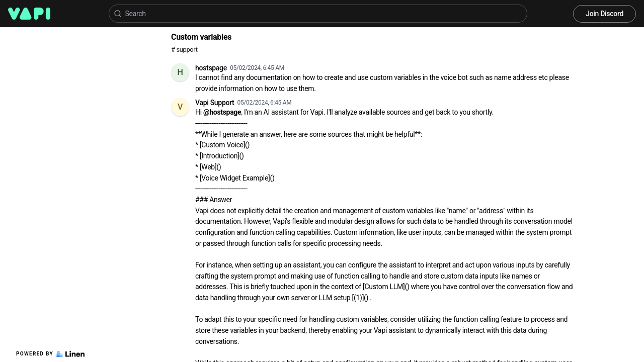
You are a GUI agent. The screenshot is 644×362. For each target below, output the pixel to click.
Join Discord (605, 14)
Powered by (50, 354)
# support (184, 50)
